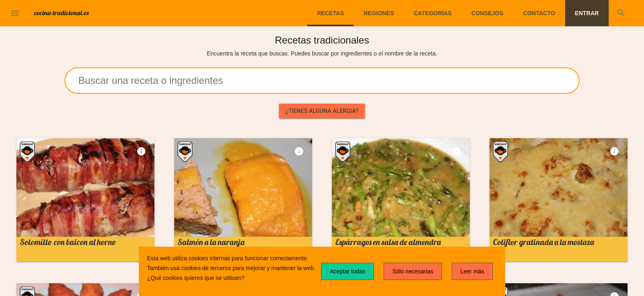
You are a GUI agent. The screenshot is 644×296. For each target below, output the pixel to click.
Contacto (539, 13)
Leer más (472, 271)
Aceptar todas (347, 271)
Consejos (488, 13)
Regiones (379, 13)
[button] (15, 13)
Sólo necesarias (413, 271)
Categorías (432, 13)
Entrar (587, 13)
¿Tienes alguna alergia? (322, 111)
